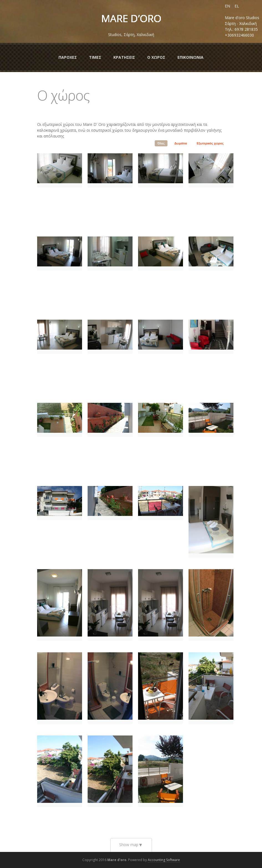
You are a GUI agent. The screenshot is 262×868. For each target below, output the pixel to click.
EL (237, 6)
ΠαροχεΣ (68, 57)
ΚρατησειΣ (124, 57)
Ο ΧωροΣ (156, 57)
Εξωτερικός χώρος (210, 143)
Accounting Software (164, 860)
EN (227, 6)
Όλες (161, 143)
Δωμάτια (181, 143)
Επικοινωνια (190, 57)
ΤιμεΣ (95, 57)
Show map (129, 845)
